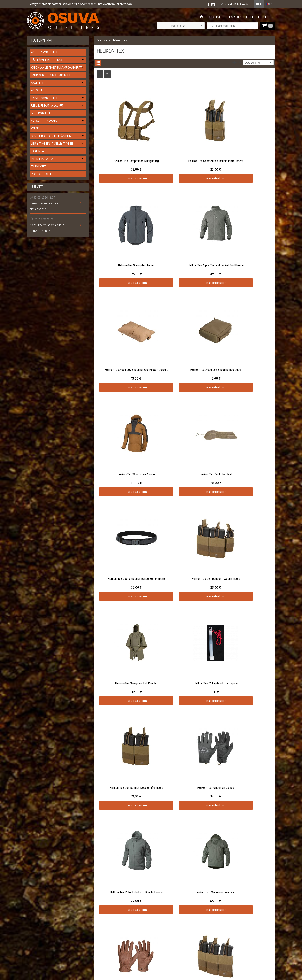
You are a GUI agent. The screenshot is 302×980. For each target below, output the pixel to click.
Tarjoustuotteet (244, 17)
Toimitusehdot (36, 797)
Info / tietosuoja (37, 793)
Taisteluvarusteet (44, 98)
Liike (269, 17)
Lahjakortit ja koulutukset (51, 75)
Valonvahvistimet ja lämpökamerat (56, 67)
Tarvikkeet (39, 166)
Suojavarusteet (42, 113)
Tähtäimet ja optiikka (47, 60)
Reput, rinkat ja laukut (47, 105)
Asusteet (38, 90)
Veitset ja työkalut (45, 121)
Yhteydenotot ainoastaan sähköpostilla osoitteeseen (81, 4)
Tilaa (139, 795)
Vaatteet (37, 83)
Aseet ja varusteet (44, 52)
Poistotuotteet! (43, 174)
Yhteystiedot (35, 802)
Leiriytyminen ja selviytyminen (53, 144)
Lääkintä (38, 151)
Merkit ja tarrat (43, 159)
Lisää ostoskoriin (126, 157)
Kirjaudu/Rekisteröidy (236, 4)
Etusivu (31, 784)
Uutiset (216, 17)
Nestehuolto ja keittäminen (51, 136)
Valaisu (36, 128)
